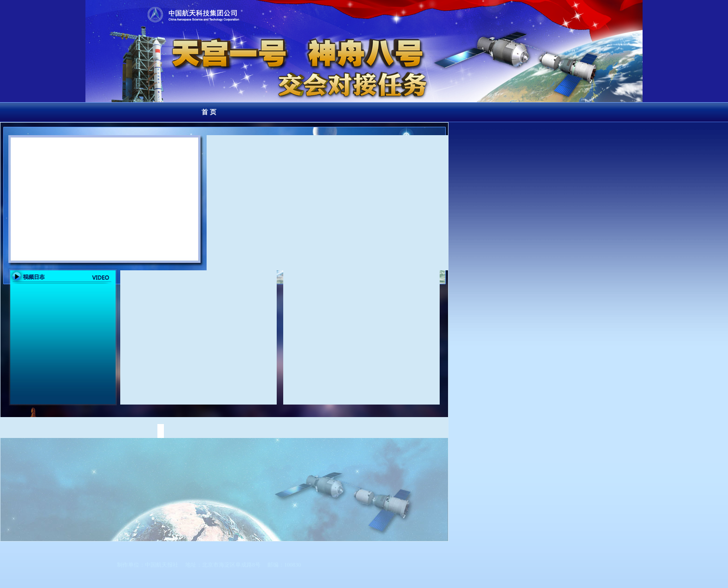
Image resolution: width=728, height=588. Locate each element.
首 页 (209, 112)
